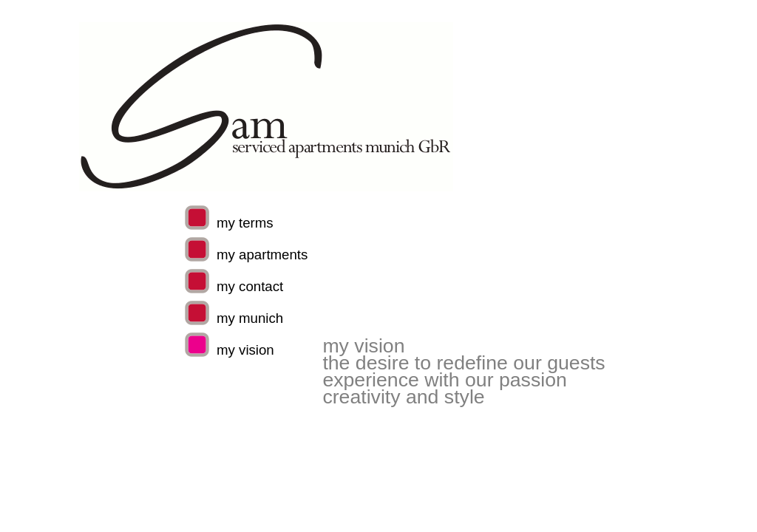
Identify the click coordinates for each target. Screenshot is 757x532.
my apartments (262, 255)
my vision (245, 350)
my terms (245, 223)
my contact (250, 286)
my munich (250, 318)
